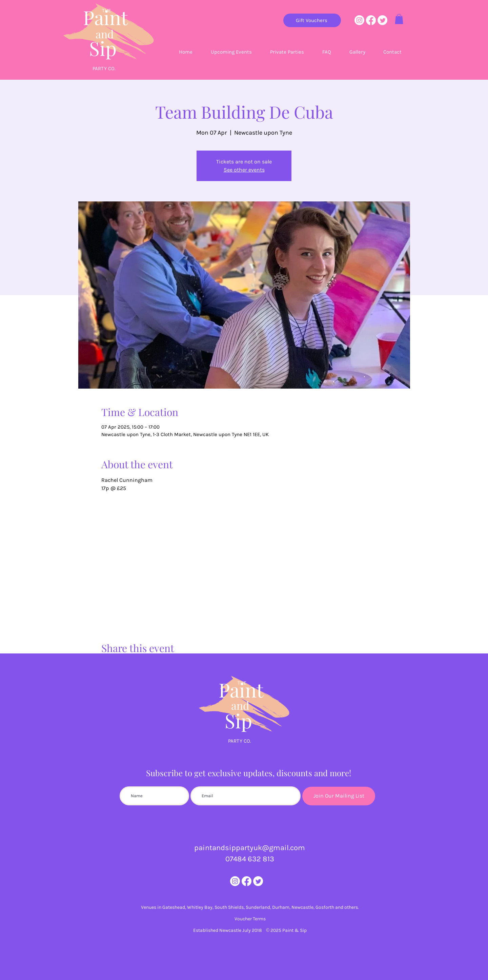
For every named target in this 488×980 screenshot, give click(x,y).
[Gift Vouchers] (312, 20)
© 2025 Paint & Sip (287, 930)
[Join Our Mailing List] (339, 796)
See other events (244, 170)
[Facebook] (371, 20)
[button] (399, 19)
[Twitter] (382, 20)
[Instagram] (359, 20)
